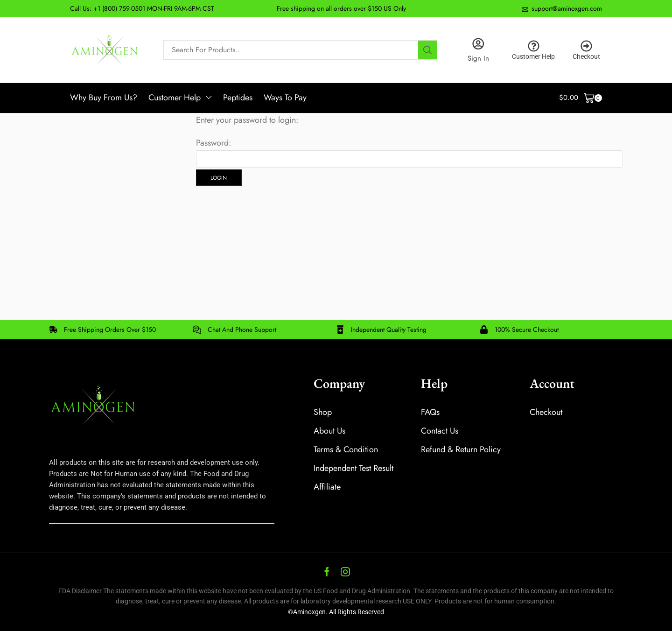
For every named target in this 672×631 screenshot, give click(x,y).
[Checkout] (586, 46)
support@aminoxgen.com (567, 8)
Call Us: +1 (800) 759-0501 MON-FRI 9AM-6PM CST (142, 8)
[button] (581, 98)
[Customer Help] (534, 46)
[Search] (427, 50)
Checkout (586, 56)
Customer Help (533, 56)
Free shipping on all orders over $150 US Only (341, 8)
